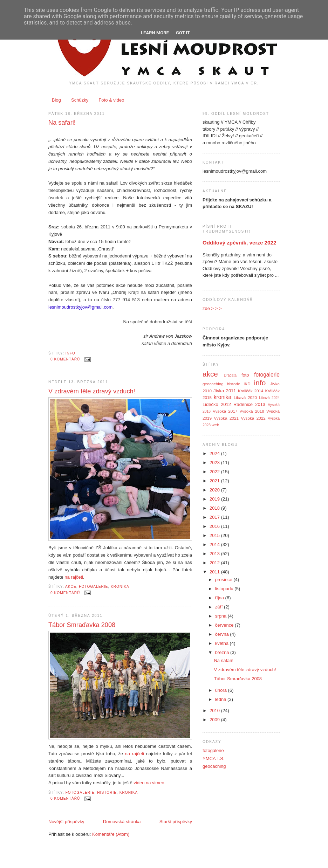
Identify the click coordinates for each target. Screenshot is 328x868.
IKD (247, 384)
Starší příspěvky (176, 822)
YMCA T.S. (214, 759)
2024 (215, 453)
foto (245, 375)
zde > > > (212, 308)
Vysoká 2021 (226, 418)
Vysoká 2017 (225, 411)
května (223, 643)
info (70, 353)
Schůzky (80, 100)
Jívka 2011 (225, 391)
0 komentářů (65, 359)
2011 (215, 572)
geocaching (213, 384)
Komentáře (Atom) (111, 834)
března (223, 652)
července (225, 625)
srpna (221, 616)
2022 (215, 472)
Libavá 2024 (269, 398)
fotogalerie (93, 587)
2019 (215, 499)
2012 (215, 563)
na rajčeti (74, 577)
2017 (215, 517)
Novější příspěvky (66, 822)
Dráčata (230, 375)
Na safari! (62, 123)
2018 (215, 508)
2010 (215, 711)
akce (71, 587)
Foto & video (111, 100)
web (215, 425)
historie (107, 793)
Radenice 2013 (249, 404)
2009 (215, 720)
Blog (56, 100)
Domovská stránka (122, 822)
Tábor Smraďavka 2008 (82, 625)
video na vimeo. (149, 783)
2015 (215, 535)
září (220, 607)
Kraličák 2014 (251, 391)
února (222, 690)
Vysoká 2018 (252, 411)
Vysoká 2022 (253, 418)
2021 (215, 481)
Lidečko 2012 (217, 404)
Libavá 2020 (245, 397)
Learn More (155, 33)
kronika (120, 587)
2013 (215, 554)
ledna (221, 699)
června (223, 634)
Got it (183, 33)
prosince (224, 580)
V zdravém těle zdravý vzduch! (92, 391)
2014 (215, 545)
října (220, 598)
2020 (215, 490)
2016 (215, 526)
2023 (215, 463)
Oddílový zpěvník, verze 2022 (239, 243)
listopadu (225, 589)
